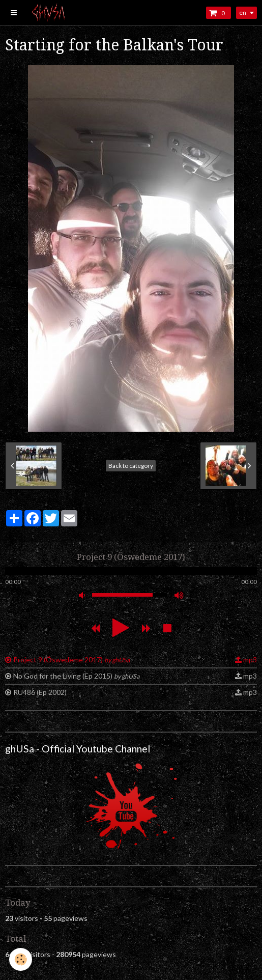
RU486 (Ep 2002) (40, 692)
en (243, 12)
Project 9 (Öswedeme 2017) (71, 660)
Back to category (131, 466)
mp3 (250, 660)
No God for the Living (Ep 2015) (76, 676)
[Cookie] (21, 959)
